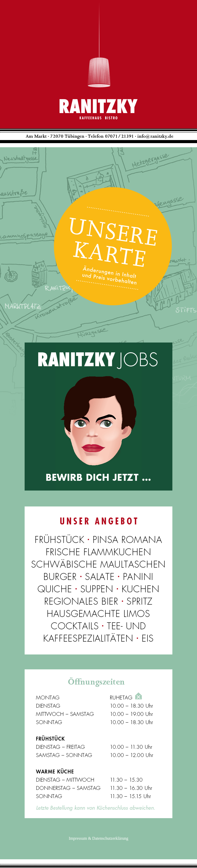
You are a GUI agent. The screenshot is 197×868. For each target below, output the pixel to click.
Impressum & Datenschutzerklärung (98, 838)
